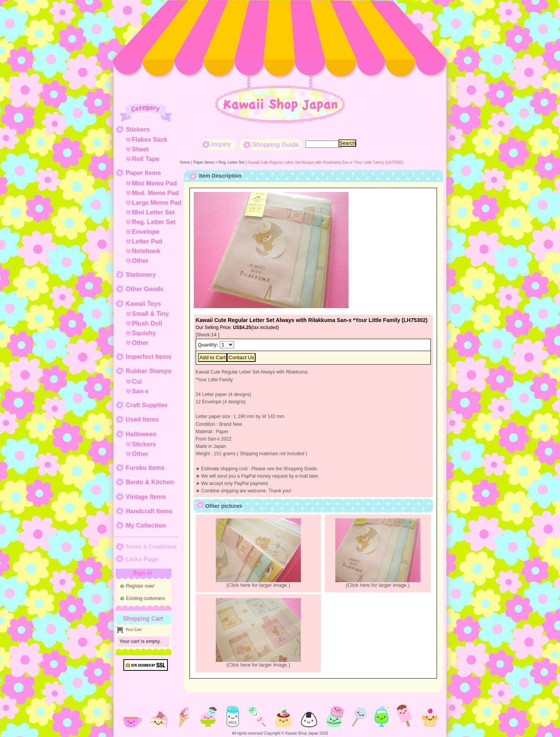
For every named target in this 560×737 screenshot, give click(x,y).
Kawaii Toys (143, 304)
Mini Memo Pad (154, 183)
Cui (137, 381)
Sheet (140, 149)
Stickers (138, 129)
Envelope (146, 232)
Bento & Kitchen (150, 482)
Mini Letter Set (153, 212)
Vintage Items (146, 497)
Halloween (141, 434)
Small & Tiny (150, 314)
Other (140, 261)
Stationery (141, 275)
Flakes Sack (150, 140)
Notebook (146, 251)
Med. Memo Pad (155, 193)
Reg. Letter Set (154, 222)
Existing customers (146, 598)
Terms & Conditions (151, 547)
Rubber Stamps (149, 371)
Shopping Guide (271, 145)
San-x (140, 391)
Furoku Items (145, 468)
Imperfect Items (149, 357)
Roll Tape (146, 159)
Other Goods (145, 289)
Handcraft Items (149, 511)
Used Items (142, 419)
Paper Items (143, 173)
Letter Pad (147, 241)
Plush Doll (147, 323)
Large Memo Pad (157, 203)
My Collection (146, 525)
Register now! (140, 586)
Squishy (144, 333)
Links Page (142, 559)
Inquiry (219, 145)
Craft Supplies (147, 405)
